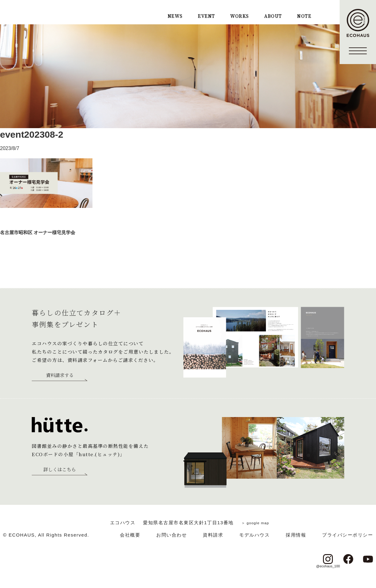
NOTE (304, 16)
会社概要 (130, 535)
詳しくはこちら (60, 470)
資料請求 (213, 535)
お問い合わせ (172, 535)
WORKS (239, 16)
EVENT (206, 16)
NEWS (175, 16)
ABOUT (273, 16)
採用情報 (296, 535)
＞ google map (255, 523)
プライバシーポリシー (347, 535)
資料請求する (60, 375)
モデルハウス (254, 535)
